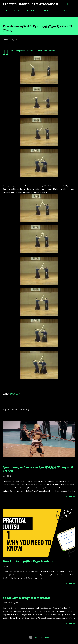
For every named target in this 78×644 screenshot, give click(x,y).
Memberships (50, 10)
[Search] (68, 4)
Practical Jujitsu (32, 10)
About (16, 10)
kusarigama (15, 394)
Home (5, 10)
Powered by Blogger (39, 637)
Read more (70, 497)
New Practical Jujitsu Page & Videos (28, 561)
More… (64, 10)
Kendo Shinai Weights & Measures (27, 598)
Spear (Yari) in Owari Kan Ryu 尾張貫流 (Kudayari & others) (38, 469)
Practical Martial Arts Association (30, 4)
